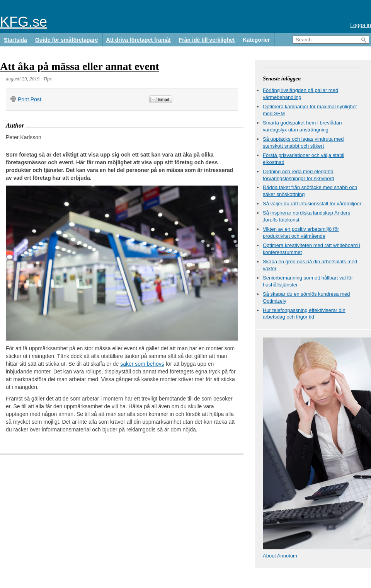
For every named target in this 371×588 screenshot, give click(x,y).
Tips (48, 79)
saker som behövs (142, 364)
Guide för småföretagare (67, 40)
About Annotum (280, 556)
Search (364, 40)
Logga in (361, 25)
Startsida (15, 40)
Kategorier (257, 40)
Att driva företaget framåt (139, 40)
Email (161, 99)
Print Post (30, 99)
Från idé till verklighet (207, 40)
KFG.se (24, 22)
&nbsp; (216, 100)
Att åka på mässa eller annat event (80, 66)
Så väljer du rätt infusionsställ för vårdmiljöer (312, 204)
